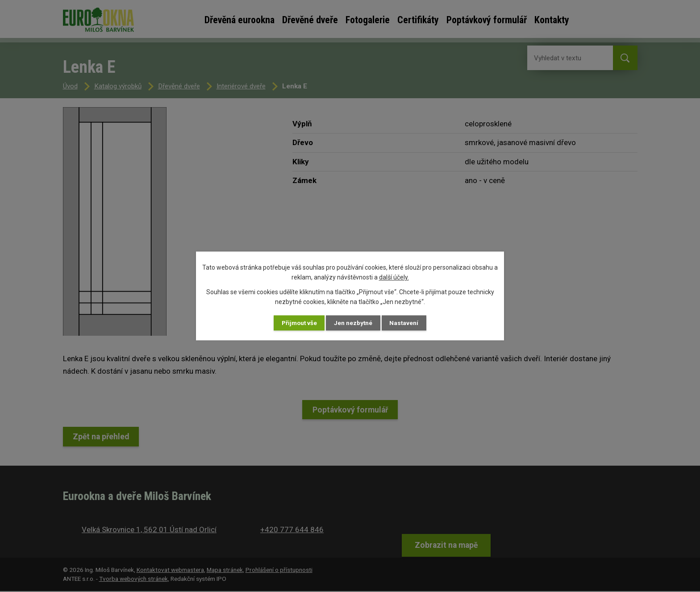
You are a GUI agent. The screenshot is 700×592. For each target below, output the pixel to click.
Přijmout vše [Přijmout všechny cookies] (292, 323)
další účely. (394, 277)
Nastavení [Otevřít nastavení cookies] (412, 323)
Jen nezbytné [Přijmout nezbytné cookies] (354, 323)
